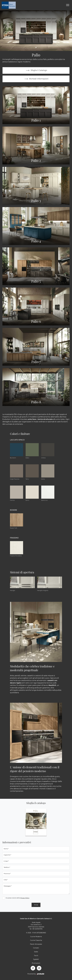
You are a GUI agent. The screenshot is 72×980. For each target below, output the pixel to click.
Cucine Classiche (36, 940)
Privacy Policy (25, 898)
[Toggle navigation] (68, 5)
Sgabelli (36, 959)
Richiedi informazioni (36, 79)
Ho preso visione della (17, 898)
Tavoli (36, 956)
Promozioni (36, 963)
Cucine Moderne (36, 937)
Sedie (36, 952)
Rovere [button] (14, 510)
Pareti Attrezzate (36, 944)
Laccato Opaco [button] (17, 440)
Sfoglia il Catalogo (36, 71)
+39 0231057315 (37, 929)
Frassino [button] (14, 538)
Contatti (36, 948)
